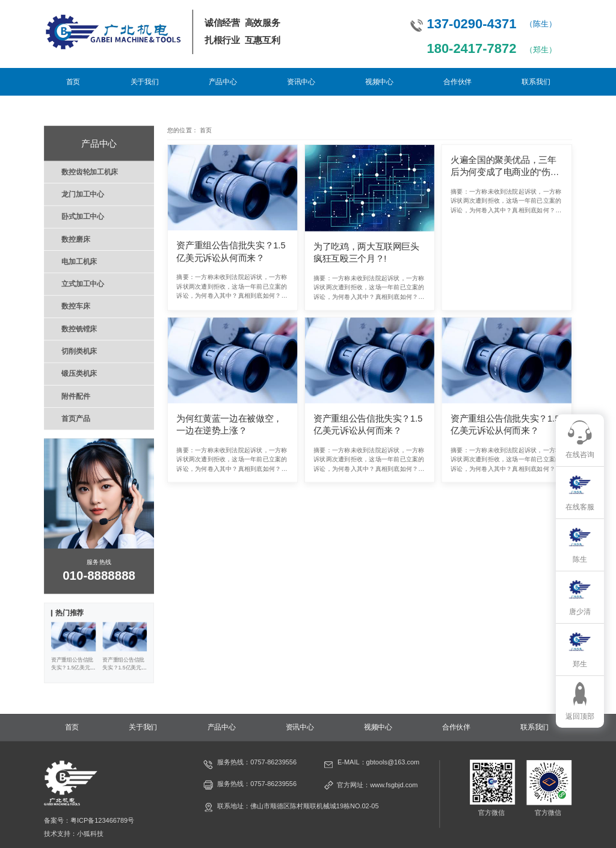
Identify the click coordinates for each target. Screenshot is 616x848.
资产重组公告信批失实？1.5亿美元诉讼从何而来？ (231, 252)
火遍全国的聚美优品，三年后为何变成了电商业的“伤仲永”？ (505, 166)
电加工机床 (79, 262)
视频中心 (379, 82)
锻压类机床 (79, 373)
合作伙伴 (457, 82)
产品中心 (223, 82)
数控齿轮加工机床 (90, 171)
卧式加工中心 (82, 217)
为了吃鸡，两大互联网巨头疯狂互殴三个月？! (366, 252)
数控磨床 (75, 239)
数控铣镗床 (79, 329)
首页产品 (75, 419)
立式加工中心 (82, 284)
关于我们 (145, 82)
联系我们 (536, 82)
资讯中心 (301, 82)
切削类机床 (79, 351)
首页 (73, 82)
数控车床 (75, 306)
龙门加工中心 (82, 194)
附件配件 (75, 396)
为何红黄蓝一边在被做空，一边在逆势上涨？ (229, 424)
